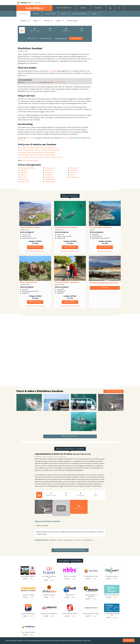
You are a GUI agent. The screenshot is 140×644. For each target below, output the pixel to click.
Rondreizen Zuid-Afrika (27, 168)
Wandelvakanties (50, 182)
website (32, 579)
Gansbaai (58, 21)
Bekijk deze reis (35, 247)
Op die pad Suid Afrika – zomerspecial (67, 282)
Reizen (64, 14)
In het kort (23, 14)
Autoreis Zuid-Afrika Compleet (30, 227)
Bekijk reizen (76, 38)
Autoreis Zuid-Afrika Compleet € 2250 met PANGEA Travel (39, 148)
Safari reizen (24, 170)
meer (25, 579)
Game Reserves (50, 177)
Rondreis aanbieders (79, 14)
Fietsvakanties (74, 168)
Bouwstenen (49, 173)
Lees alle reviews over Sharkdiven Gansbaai (70, 550)
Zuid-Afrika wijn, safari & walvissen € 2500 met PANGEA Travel (40, 150)
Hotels (72, 175)
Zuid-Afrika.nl (24, 21)
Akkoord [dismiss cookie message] (129, 640)
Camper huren (25, 182)
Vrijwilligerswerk (50, 179)
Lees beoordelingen (61, 38)
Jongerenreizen (75, 177)
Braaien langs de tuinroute (29, 282)
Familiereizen (74, 170)
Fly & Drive (24, 177)
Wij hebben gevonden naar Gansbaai (104, 283)
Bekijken (105, 288)
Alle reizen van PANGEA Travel (35, 251)
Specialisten (49, 175)
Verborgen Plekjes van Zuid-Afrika (101, 227)
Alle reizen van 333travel (105, 251)
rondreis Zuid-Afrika (59, 82)
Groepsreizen (25, 179)
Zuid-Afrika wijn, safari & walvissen (66, 227)
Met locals (73, 173)
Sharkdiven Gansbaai (72, 21)
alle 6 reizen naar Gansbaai (30, 160)
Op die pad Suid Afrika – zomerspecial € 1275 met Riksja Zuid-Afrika (41, 157)
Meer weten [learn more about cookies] (87, 641)
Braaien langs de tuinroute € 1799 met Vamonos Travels (38, 155)
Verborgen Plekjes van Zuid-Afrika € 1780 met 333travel (38, 152)
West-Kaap (47, 21)
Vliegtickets (24, 173)
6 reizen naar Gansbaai (32, 82)
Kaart (94, 14)
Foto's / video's (50, 14)
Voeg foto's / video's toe (113, 391)
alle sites (38, 3)
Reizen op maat (50, 168)
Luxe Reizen (49, 170)
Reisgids (36, 21)
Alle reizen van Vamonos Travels (35, 306)
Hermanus (21, 140)
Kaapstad (66, 138)
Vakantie (23, 175)
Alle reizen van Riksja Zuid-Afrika (70, 306)
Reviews (36, 14)
